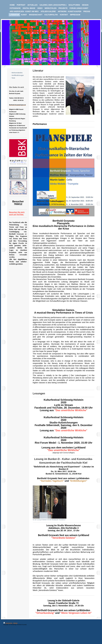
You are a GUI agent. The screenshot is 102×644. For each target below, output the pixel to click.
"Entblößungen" (78, 481)
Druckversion (8, 623)
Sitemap (15, 623)
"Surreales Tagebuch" (52, 481)
